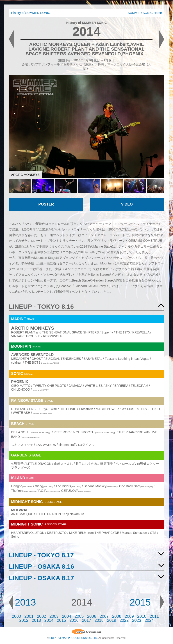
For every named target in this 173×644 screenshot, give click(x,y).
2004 (66, 616)
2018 (99, 620)
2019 (112, 620)
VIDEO (127, 204)
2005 (79, 616)
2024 (149, 620)
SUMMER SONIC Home (145, 13)
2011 (154, 616)
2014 (49, 620)
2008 (117, 616)
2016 (74, 620)
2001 (29, 616)
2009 (129, 616)
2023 (137, 620)
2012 (24, 620)
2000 (16, 616)
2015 (140, 602)
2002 (41, 616)
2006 (92, 616)
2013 (25, 602)
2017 (86, 620)
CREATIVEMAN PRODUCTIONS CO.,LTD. (74, 638)
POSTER (46, 204)
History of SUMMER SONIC (31, 13)
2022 (124, 620)
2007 (104, 616)
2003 (54, 616)
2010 (142, 616)
